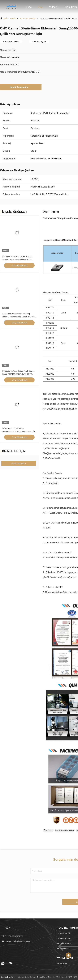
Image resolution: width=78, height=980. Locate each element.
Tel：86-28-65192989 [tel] (13, 936)
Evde (29, 7)
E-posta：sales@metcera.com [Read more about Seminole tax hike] (16, 941)
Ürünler (13, 18)
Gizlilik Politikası (8, 977)
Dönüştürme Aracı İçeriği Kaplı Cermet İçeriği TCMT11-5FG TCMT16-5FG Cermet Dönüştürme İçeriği (19, 374)
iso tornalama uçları (65, 830)
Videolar (54, 7)
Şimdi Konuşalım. (21, 87)
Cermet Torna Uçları (28, 18)
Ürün (40, 7)
